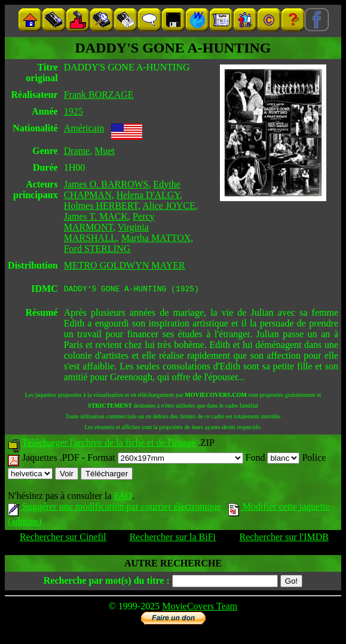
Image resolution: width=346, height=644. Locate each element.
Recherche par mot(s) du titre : (107, 582)
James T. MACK (96, 216)
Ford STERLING (97, 249)
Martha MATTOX (156, 238)
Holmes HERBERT (101, 206)
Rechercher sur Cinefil (63, 539)
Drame (77, 151)
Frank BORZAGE (99, 95)
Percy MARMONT (109, 222)
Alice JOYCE (169, 206)
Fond (273, 459)
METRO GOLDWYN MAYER (125, 265)
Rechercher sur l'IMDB (284, 539)
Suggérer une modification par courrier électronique (114, 508)
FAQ (123, 497)
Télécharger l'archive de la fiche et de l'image (109, 444)
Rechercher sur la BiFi (173, 539)
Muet (105, 151)
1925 (74, 111)
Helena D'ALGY (148, 195)
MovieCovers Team (200, 608)
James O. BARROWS (106, 184)
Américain (84, 128)
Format (165, 459)
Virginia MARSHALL (106, 232)
